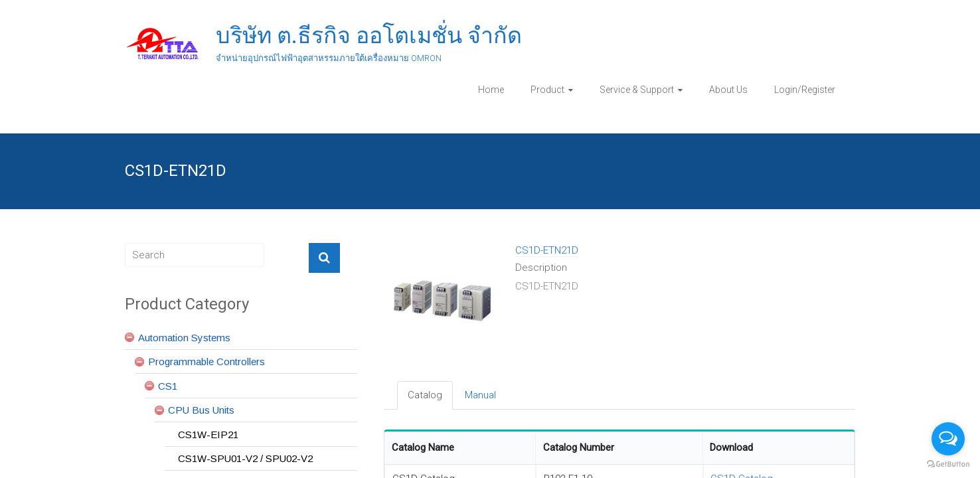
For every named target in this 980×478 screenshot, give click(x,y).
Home (491, 90)
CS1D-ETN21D (547, 250)
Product (547, 90)
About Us (728, 90)
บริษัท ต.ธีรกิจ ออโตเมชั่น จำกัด (369, 35)
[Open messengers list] (948, 439)
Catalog (425, 395)
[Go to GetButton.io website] (948, 464)
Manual (480, 395)
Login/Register (805, 90)
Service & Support (637, 90)
